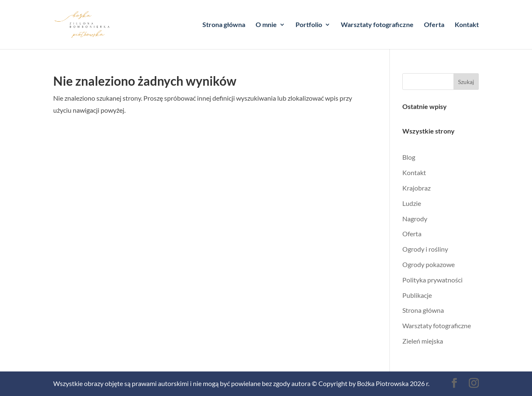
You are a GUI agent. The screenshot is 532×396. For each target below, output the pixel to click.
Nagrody (415, 219)
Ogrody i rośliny (425, 249)
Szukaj (466, 82)
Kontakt (467, 25)
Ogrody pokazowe (429, 264)
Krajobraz (416, 188)
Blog (409, 157)
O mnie (266, 25)
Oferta (434, 25)
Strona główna (224, 25)
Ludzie (412, 203)
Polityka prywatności (432, 280)
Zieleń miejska (423, 341)
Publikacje (417, 295)
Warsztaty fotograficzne (377, 25)
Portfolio (309, 25)
